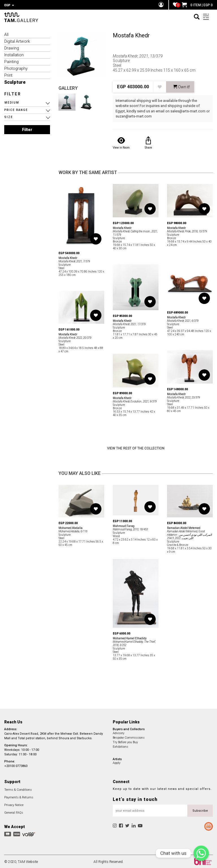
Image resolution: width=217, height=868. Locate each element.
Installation (14, 54)
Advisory (119, 732)
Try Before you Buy (125, 741)
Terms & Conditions (18, 789)
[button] (27, 102)
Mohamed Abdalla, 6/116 (73, 531)
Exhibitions (121, 746)
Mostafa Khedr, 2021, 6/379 (183, 320)
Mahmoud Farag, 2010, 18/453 (130, 529)
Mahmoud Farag (124, 525)
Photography (16, 68)
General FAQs (14, 812)
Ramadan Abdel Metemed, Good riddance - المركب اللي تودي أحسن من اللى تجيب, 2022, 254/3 (189, 534)
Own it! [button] (182, 86)
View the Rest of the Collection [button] (136, 447)
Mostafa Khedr (131, 35)
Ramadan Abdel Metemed (184, 527)
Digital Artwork (17, 40)
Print (8, 74)
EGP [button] (9, 5)
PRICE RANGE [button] (16, 109)
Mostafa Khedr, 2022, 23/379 (183, 397)
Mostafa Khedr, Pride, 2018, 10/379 (187, 231)
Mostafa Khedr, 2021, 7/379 (74, 261)
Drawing (12, 47)
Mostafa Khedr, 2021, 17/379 (129, 323)
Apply (117, 762)
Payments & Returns (19, 797)
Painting (11, 61)
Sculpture (15, 81)
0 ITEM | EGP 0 (197, 5)
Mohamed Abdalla (70, 527)
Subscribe (200, 810)
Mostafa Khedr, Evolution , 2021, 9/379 (135, 401)
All (6, 34)
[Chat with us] (201, 853)
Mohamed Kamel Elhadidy (130, 637)
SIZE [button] (9, 116)
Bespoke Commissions (129, 737)
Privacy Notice (14, 804)
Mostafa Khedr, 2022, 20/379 (75, 337)
